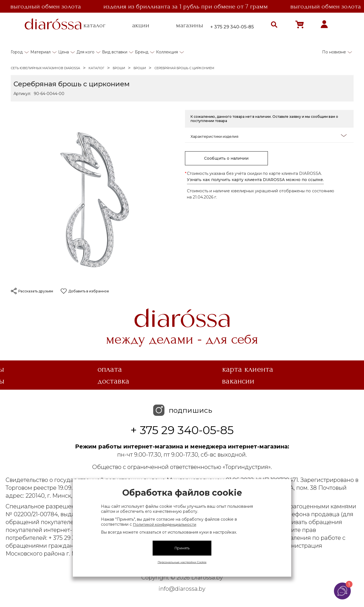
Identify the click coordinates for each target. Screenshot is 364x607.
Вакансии (238, 381)
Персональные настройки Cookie (182, 562)
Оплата (110, 369)
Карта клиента (248, 369)
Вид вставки (115, 52)
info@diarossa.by (182, 589)
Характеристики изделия (269, 136)
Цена (64, 52)
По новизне (334, 52)
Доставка (113, 381)
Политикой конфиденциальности (165, 524)
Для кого (85, 52)
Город (17, 52)
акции (141, 25)
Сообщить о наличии (226, 158)
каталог (94, 25)
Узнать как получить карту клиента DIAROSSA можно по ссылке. (255, 180)
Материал (40, 52)
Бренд (142, 52)
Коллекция (167, 52)
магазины (190, 25)
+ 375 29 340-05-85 (232, 27)
